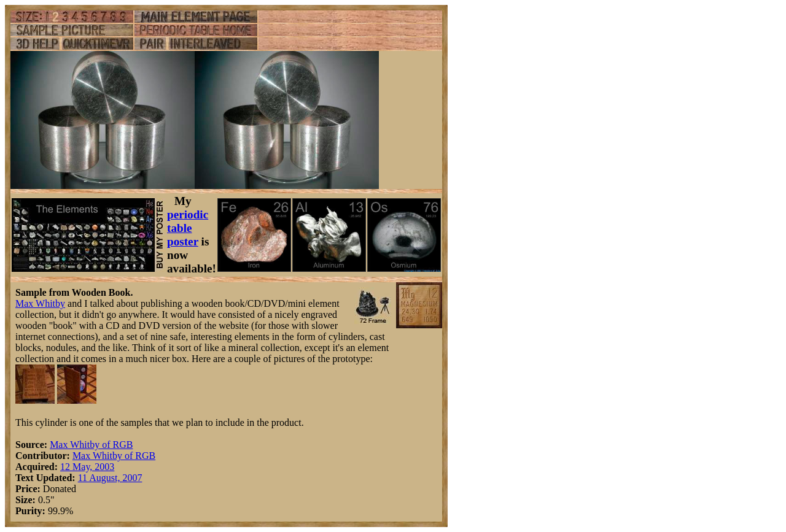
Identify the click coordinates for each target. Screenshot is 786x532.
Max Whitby (40, 303)
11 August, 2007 (110, 478)
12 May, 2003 (87, 467)
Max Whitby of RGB (91, 445)
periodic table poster (188, 228)
